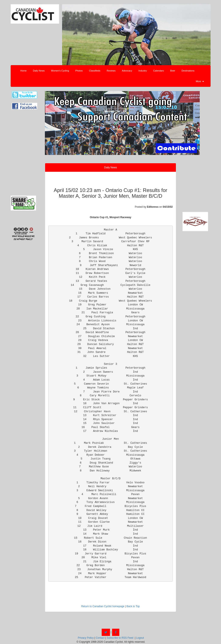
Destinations (188, 71)
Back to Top (133, 606)
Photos (79, 71)
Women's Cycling (60, 71)
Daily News (39, 71)
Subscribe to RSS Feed (120, 638)
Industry (143, 71)
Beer (173, 71)
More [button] (200, 81)
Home (24, 71)
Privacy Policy (86, 638)
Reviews (111, 71)
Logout (140, 638)
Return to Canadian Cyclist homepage (103, 606)
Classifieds (95, 71)
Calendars (158, 71)
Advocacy (127, 71)
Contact (100, 638)
